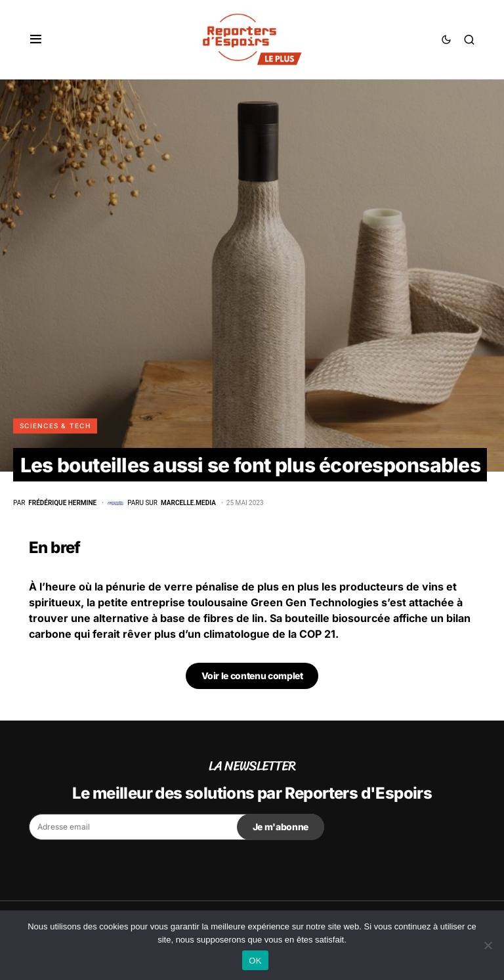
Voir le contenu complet (252, 676)
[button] (36, 39)
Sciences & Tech (55, 426)
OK (255, 961)
